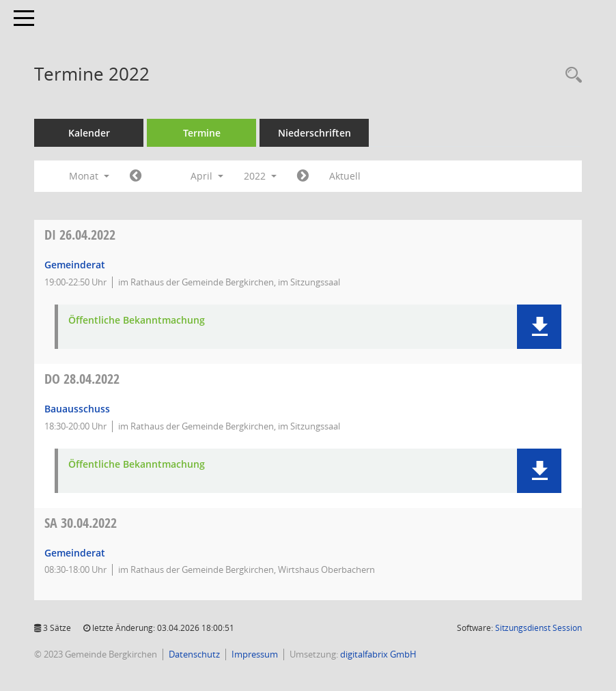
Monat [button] (89, 176)
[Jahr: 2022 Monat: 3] (136, 176)
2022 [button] (260, 176)
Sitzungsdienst (538, 628)
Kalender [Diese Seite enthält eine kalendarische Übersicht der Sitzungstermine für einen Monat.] (89, 133)
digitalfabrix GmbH (378, 654)
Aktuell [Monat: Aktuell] (345, 176)
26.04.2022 (80, 235)
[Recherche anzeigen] (570, 75)
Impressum (255, 654)
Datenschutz (194, 654)
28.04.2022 (82, 379)
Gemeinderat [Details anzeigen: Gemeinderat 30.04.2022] (75, 553)
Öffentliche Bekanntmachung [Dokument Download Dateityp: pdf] (137, 321)
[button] (539, 327)
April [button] (207, 176)
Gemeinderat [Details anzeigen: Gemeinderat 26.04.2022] (75, 265)
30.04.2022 (81, 523)
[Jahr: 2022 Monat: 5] (303, 176)
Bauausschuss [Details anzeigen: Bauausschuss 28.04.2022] (77, 409)
